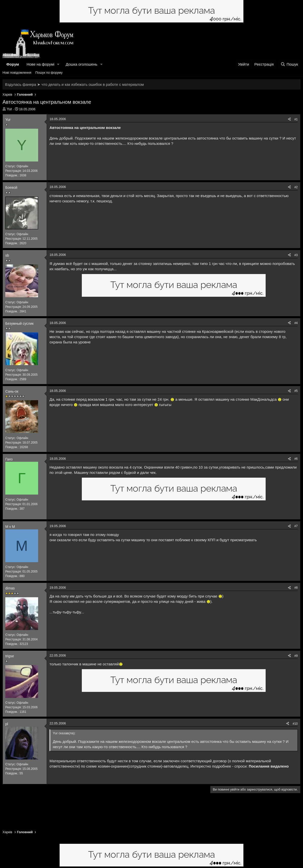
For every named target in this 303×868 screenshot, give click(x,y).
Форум (13, 64)
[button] (58, 64)
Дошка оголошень (81, 64)
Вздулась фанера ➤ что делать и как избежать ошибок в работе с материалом (74, 84)
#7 (296, 526)
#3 (296, 255)
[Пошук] (289, 64)
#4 (296, 323)
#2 (296, 187)
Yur (9, 109)
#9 (296, 656)
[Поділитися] (289, 119)
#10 (295, 724)
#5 (296, 391)
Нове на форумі (40, 64)
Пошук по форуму (49, 73)
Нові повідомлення (17, 73)
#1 (296, 119)
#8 (296, 588)
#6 (296, 459)
